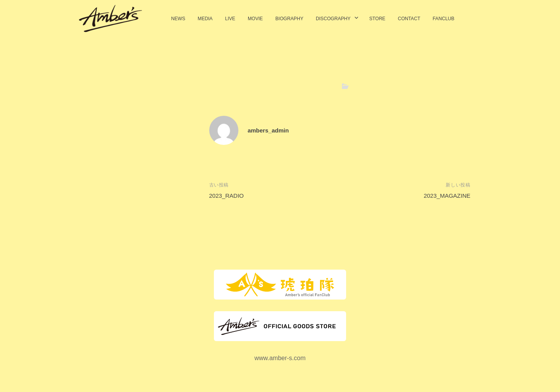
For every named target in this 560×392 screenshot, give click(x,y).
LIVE (230, 19)
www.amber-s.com (280, 358)
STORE (377, 19)
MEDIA (205, 19)
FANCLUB (444, 19)
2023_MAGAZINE (447, 196)
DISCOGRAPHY (333, 19)
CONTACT (409, 19)
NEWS (178, 19)
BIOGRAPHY (289, 19)
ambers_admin (268, 130)
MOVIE (255, 19)
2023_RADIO (227, 196)
